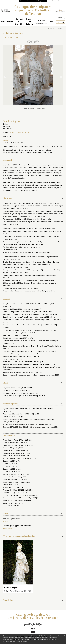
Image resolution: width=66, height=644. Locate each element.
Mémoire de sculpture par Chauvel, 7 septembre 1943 (23, 373)
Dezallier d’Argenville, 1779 (13, 448)
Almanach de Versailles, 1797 (14, 453)
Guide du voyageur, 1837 (12, 480)
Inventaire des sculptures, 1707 (14, 333)
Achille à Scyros (11, 588)
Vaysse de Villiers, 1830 (12, 417)
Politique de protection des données (18, 641)
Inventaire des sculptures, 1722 (14, 336)
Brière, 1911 (7, 422)
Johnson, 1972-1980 (10, 427)
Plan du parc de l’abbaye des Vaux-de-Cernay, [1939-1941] (25, 396)
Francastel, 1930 (9, 490)
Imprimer (60, 29)
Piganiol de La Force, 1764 (13, 445)
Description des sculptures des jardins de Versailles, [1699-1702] (27, 330)
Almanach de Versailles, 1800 (14, 456)
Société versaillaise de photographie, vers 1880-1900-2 (23, 419)
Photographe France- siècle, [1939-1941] (19, 425)
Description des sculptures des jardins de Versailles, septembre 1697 (28, 320)
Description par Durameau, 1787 (15, 338)
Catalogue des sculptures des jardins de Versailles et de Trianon (33, 10)
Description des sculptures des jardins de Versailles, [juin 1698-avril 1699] (30, 325)
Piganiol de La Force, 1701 (13, 440)
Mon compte (55, 1)
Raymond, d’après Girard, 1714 (14, 388)
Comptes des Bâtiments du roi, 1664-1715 (18, 304)
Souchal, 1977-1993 (10, 496)
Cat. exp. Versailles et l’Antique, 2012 (17, 498)
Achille (5, 522)
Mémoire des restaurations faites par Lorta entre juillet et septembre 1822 (30, 365)
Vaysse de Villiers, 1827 (12, 477)
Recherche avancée (61, 18)
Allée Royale (8, 529)
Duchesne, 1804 (9, 461)
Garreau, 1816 (8, 359)
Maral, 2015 (7, 503)
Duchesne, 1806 (9, 464)
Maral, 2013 (7, 501)
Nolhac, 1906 (8, 485)
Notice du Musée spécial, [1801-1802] (17, 459)
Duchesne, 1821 (9, 472)
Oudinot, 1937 (8, 493)
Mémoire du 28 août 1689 (12, 309)
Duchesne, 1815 (9, 469)
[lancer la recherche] (63, 22)
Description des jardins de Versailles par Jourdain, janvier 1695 (26, 317)
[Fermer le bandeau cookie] (65, 636)
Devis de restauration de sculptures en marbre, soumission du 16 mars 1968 (31, 375)
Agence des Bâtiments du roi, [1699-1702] (18, 414)
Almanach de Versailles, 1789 (14, 451)
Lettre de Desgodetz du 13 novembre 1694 (19, 312)
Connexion (61, 1)
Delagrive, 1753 (9, 391)
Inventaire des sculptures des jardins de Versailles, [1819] (24, 362)
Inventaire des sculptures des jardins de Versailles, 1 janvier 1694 (27, 315)
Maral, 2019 (7, 506)
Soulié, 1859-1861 (10, 482)
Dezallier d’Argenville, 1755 (13, 443)
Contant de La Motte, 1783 (13, 393)
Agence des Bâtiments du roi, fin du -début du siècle (25, 409)
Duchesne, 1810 (9, 467)
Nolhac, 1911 (8, 488)
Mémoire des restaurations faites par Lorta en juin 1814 (23, 357)
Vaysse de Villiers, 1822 (12, 474)
